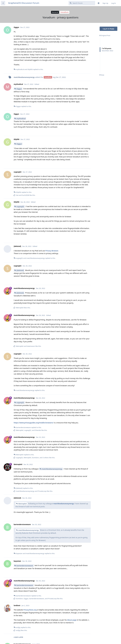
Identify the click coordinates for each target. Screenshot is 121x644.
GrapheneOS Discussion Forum (24, 3)
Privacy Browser (52, 251)
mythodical (21, 119)
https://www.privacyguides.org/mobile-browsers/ (34, 423)
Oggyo (19, 89)
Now (102, 75)
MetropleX (23, 504)
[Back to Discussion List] (3, 3)
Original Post (105, 35)
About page (72, 620)
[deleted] (20, 270)
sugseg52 (20, 207)
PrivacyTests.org (30, 610)
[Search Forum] (82, 3)
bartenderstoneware (25, 566)
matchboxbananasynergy (52, 469)
